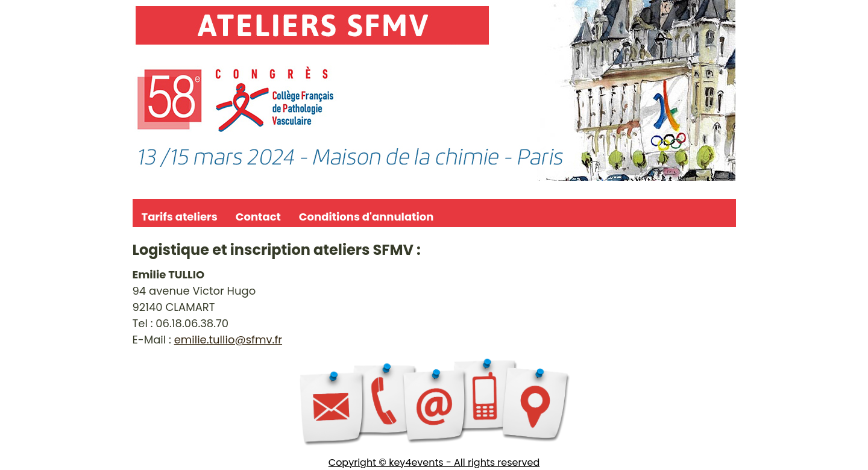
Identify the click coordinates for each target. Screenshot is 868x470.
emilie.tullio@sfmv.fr (228, 340)
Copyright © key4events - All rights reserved (434, 462)
